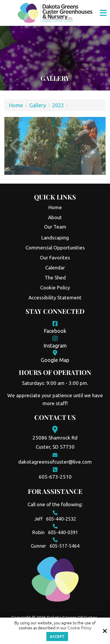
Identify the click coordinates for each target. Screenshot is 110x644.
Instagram (55, 346)
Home (16, 105)
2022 (58, 105)
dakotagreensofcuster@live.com (55, 462)
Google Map (55, 360)
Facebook (55, 331)
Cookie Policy (79, 628)
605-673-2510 (55, 477)
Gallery (38, 105)
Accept (57, 637)
